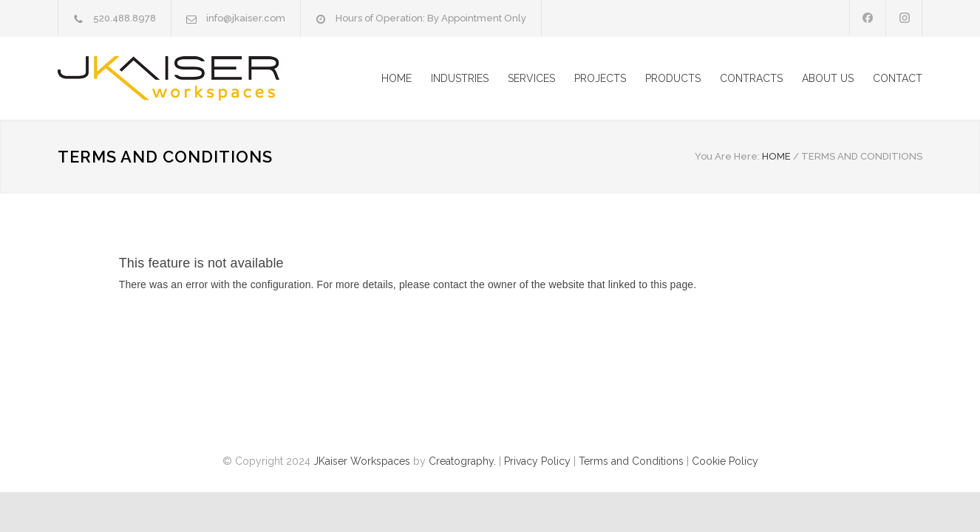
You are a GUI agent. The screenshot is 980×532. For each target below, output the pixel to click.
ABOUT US (828, 78)
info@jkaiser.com (246, 18)
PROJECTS (600, 78)
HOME (397, 78)
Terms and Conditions (631, 461)
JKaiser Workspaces (362, 461)
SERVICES (531, 78)
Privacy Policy (537, 461)
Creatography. (462, 461)
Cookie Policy (725, 461)
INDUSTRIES (460, 78)
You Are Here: (727, 156)
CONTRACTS (751, 78)
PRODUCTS (673, 78)
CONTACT (898, 78)
